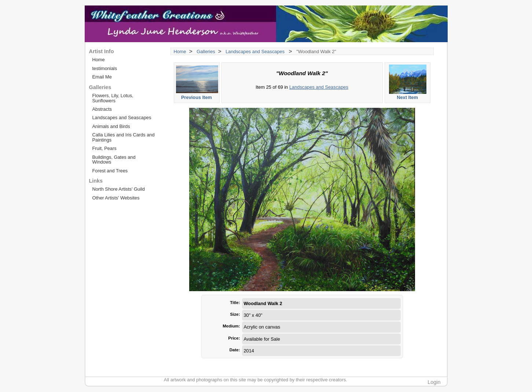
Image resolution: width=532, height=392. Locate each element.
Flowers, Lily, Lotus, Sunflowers (113, 98)
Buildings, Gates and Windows (114, 160)
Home (180, 52)
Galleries (206, 52)
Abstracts (102, 109)
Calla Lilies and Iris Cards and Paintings (124, 137)
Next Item (408, 82)
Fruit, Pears (104, 148)
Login (434, 382)
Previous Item (197, 82)
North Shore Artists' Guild (119, 189)
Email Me (102, 77)
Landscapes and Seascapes (256, 52)
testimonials (105, 68)
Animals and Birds (111, 126)
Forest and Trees (110, 171)
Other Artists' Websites (116, 198)
